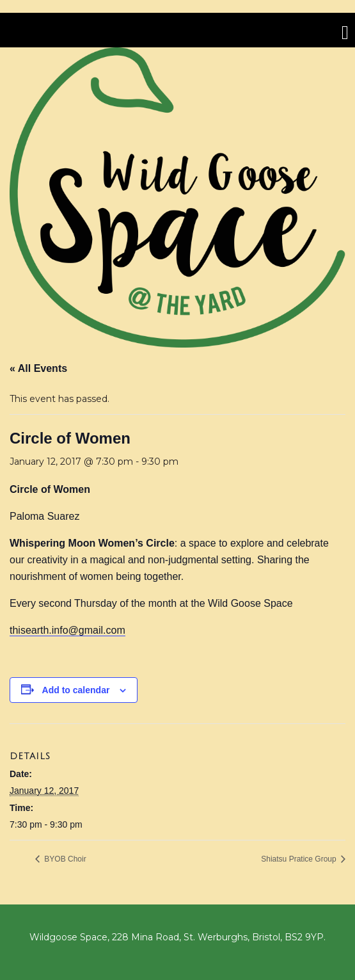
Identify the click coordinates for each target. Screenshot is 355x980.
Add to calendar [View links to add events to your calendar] (76, 690)
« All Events (38, 368)
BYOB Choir (64, 859)
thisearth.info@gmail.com (67, 630)
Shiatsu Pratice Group (300, 859)
